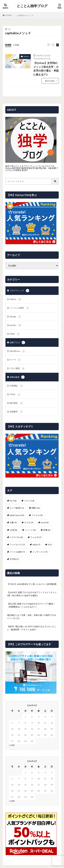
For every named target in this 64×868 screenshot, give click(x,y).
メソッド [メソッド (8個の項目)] (30, 530)
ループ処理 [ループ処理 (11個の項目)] (17, 508)
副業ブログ (17, 343)
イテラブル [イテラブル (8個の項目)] (16, 537)
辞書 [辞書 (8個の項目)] (47, 530)
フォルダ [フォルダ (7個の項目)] (36, 537)
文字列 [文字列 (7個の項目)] (14, 559)
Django (15, 317)
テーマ (15, 360)
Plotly (15, 334)
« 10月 (12, 745)
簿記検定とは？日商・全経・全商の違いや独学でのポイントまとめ (32, 617)
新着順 (8, 45)
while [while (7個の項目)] (36, 545)
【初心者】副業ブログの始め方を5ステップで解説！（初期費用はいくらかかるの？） (31, 605)
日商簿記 (16, 386)
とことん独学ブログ (32, 6)
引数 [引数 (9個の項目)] (13, 523)
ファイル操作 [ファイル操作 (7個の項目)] (17, 552)
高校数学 (16, 412)
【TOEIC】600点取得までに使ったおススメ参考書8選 (32, 584)
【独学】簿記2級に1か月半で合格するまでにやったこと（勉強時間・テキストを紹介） (32, 628)
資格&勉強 (17, 377)
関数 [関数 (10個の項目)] (36, 508)
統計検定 (16, 403)
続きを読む (50, 81)
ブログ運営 (17, 368)
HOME (9, 15)
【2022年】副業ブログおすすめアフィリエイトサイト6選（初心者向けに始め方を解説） (32, 594)
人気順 (16, 45)
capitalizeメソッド (25, 15)
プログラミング (19, 291)
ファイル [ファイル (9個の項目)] (37, 515)
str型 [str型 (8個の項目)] (13, 530)
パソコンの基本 (19, 308)
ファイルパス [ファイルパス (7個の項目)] (17, 545)
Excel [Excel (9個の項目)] (45, 523)
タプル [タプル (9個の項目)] (29, 523)
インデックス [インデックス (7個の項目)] (40, 552)
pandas (16, 325)
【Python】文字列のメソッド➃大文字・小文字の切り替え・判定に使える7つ (46, 69)
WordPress (18, 351)
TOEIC (15, 394)
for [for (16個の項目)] (13, 501)
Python (26, 56)
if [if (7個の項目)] (50, 545)
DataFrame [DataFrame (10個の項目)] (17, 515)
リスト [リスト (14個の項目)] (29, 501)
